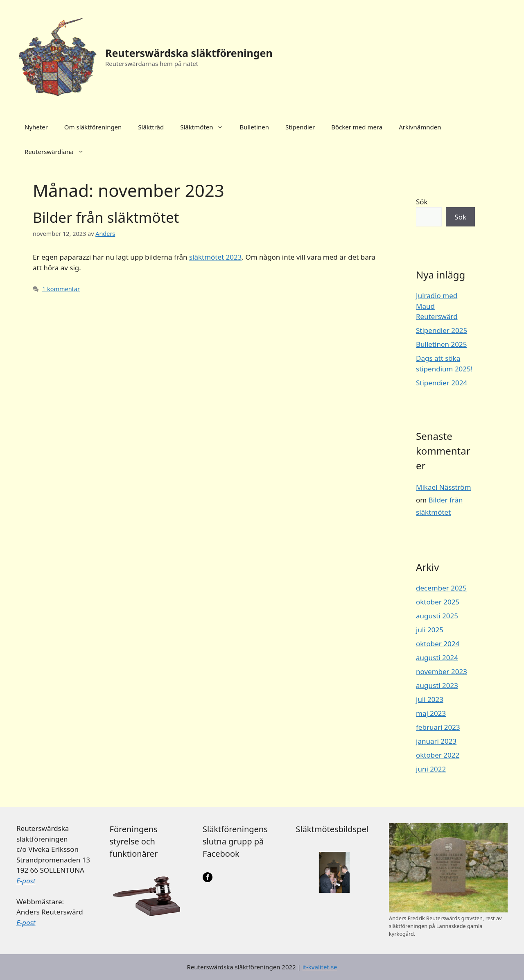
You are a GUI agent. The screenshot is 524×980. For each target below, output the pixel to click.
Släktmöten (206, 127)
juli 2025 (430, 630)
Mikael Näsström (444, 487)
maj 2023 (431, 713)
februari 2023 (438, 727)
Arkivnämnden (420, 127)
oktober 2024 (438, 644)
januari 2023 (436, 741)
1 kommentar (61, 289)
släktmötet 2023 (216, 257)
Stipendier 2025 (442, 330)
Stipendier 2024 (442, 383)
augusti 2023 (437, 685)
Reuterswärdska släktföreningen (189, 53)
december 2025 (441, 588)
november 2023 (442, 671)
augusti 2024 (437, 657)
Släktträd (151, 127)
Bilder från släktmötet (106, 217)
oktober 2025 (438, 602)
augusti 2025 (437, 616)
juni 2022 (431, 769)
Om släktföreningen (93, 127)
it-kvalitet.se (320, 967)
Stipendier (300, 127)
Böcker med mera (357, 127)
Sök (422, 202)
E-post (26, 881)
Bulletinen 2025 (441, 344)
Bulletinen (254, 127)
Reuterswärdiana (58, 152)
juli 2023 (430, 699)
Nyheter (36, 127)
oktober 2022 (438, 755)
